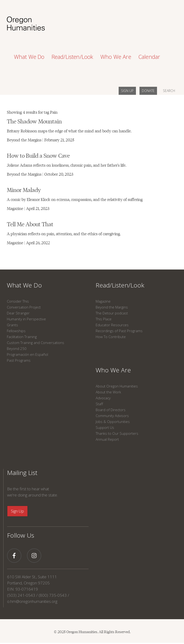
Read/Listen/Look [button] (72, 57)
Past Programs (19, 360)
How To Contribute (111, 337)
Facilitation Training (22, 337)
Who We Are (113, 370)
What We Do (24, 285)
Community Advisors (112, 416)
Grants (12, 325)
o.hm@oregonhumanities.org (32, 601)
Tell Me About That (30, 224)
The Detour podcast (112, 313)
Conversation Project (24, 307)
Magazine (103, 301)
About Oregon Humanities (117, 386)
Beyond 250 (17, 348)
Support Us (105, 427)
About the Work (108, 392)
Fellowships (16, 331)
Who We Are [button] (116, 57)
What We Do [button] (29, 57)
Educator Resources (112, 325)
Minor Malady (24, 189)
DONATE (148, 91)
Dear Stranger (18, 313)
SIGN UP (127, 91)
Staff (99, 404)
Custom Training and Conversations (36, 343)
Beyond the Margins (112, 307)
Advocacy (103, 398)
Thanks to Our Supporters (117, 433)
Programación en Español (27, 354)
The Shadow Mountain (34, 121)
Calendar (149, 57)
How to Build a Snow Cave (38, 155)
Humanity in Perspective (26, 319)
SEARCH (169, 91)
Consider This (18, 301)
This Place (104, 319)
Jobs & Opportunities (113, 422)
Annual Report (107, 439)
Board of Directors (111, 410)
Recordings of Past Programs (119, 331)
